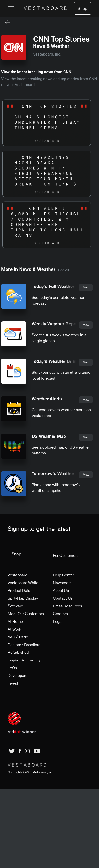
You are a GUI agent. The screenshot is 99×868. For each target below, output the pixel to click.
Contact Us (63, 598)
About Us (61, 590)
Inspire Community (24, 660)
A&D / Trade (18, 637)
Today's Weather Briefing (57, 361)
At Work (14, 629)
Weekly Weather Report (56, 324)
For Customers (66, 555)
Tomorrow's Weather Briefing (62, 474)
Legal (58, 621)
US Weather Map (49, 436)
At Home (15, 621)
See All (64, 270)
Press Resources (67, 606)
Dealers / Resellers (24, 645)
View (86, 287)
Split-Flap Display (23, 598)
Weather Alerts (47, 399)
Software (15, 606)
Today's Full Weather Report (61, 286)
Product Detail (20, 590)
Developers (18, 675)
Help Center (63, 575)
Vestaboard (18, 575)
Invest (13, 683)
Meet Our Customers (26, 614)
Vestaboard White (23, 583)
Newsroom (62, 583)
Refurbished (18, 652)
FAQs (12, 668)
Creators (60, 614)
